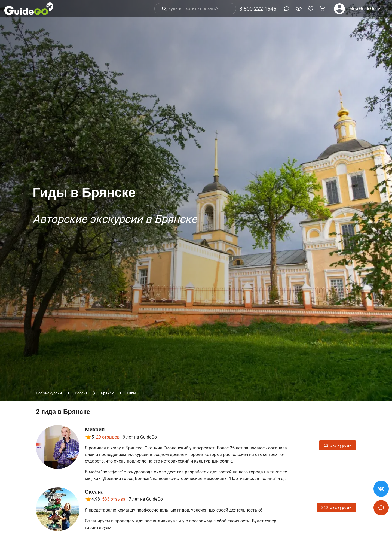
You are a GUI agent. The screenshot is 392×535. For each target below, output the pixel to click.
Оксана (94, 492)
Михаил (95, 430)
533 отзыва (114, 499)
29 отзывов (108, 437)
